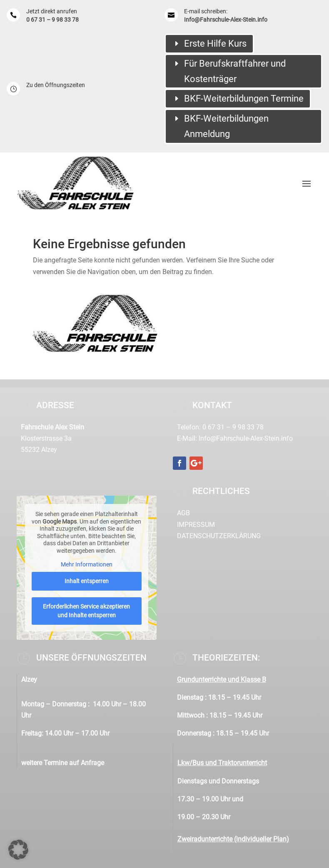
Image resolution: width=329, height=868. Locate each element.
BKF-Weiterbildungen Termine (244, 99)
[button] (18, 850)
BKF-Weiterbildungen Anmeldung (226, 126)
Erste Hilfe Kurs (215, 44)
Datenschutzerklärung (219, 536)
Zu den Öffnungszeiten (56, 85)
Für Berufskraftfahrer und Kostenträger (235, 71)
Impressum (196, 525)
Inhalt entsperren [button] (86, 581)
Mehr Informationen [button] (86, 564)
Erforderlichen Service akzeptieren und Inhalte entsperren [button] (86, 611)
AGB (183, 513)
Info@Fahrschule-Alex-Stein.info (226, 20)
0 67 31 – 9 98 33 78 (52, 20)
